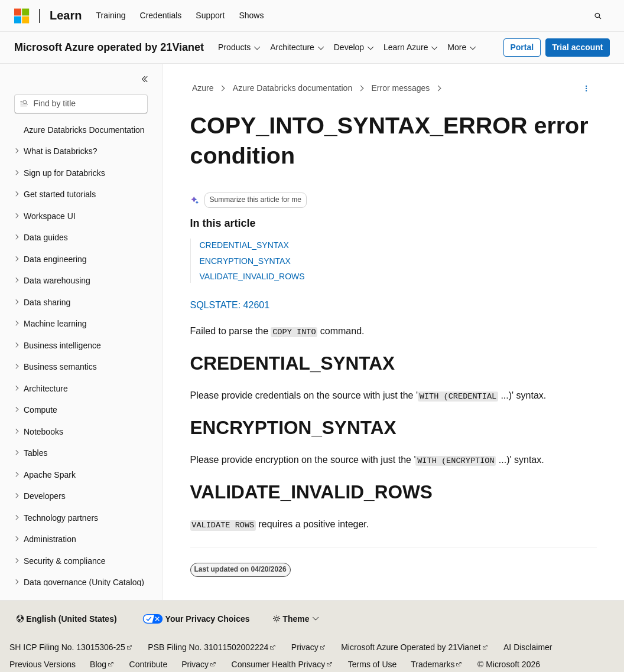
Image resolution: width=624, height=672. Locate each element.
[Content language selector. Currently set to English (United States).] (66, 619)
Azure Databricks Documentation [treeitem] (84, 130)
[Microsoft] (22, 16)
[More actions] (586, 89)
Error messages (400, 88)
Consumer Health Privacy (279, 664)
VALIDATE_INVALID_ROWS (252, 276)
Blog (98, 664)
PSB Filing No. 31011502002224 (208, 647)
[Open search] (598, 16)
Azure (203, 88)
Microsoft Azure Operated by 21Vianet (411, 647)
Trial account (577, 47)
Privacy (305, 647)
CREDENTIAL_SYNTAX (244, 245)
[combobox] (81, 104)
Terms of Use (372, 664)
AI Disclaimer (528, 647)
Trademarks (433, 664)
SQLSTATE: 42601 (230, 305)
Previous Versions (43, 664)
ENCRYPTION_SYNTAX (245, 261)
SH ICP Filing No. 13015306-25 (67, 647)
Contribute (149, 664)
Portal (522, 47)
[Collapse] (145, 79)
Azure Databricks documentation (292, 88)
